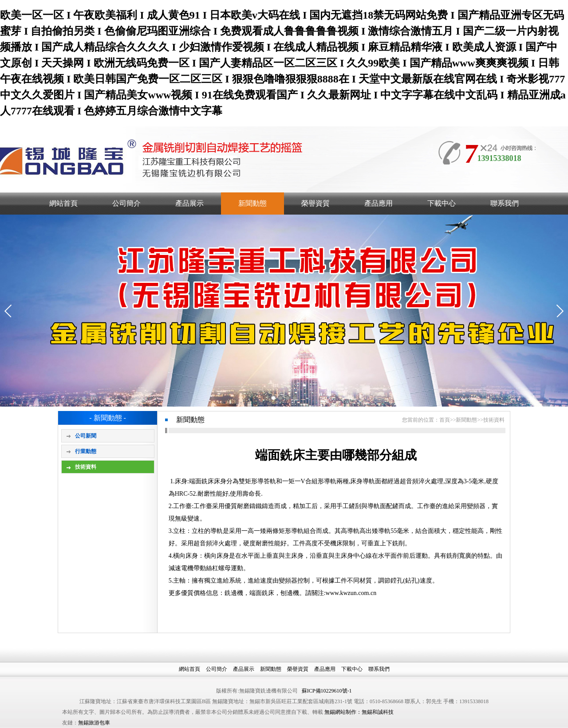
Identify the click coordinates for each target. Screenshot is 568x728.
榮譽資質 (316, 203)
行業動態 (86, 451)
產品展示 (189, 203)
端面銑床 (262, 593)
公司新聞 (86, 436)
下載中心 (442, 203)
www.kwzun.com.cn (351, 593)
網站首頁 (63, 203)
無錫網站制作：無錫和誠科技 (359, 712)
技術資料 (86, 467)
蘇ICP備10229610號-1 (327, 691)
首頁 (445, 420)
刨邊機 (290, 593)
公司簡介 (126, 203)
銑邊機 (234, 593)
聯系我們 (505, 203)
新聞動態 (252, 203)
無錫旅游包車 (94, 723)
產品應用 (379, 203)
